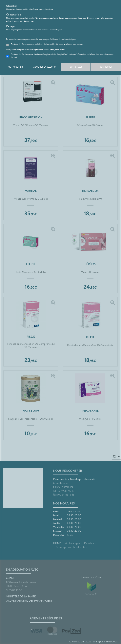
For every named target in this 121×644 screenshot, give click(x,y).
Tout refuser (76, 67)
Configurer (106, 67)
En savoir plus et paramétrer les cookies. (21, 34)
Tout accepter (15, 67)
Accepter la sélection (45, 67)
